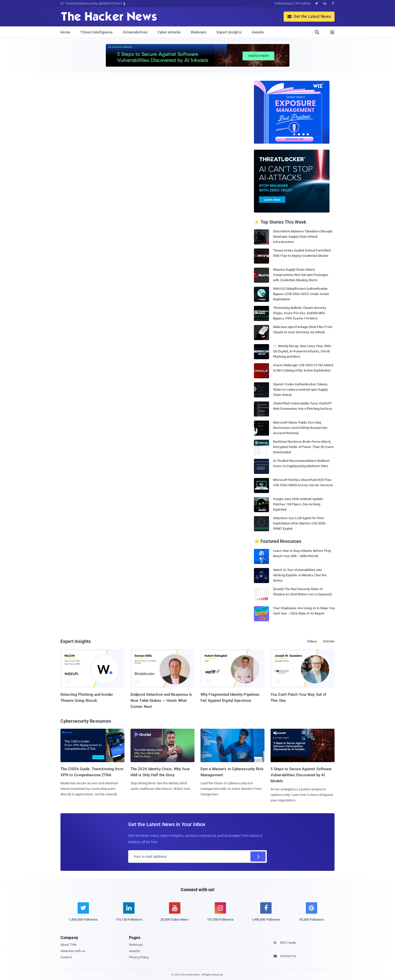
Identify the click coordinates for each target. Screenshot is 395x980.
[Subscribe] (258, 856)
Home (65, 32)
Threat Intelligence (96, 32)
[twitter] (83, 915)
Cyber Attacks (169, 32)
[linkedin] (129, 915)
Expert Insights (229, 32)
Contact (66, 957)
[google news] (311, 913)
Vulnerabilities (135, 32)
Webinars (199, 32)
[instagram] (220, 915)
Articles (329, 641)
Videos (312, 641)
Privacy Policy (139, 957)
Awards (258, 32)
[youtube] (175, 915)
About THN (68, 945)
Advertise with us (73, 951)
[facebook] (266, 915)
